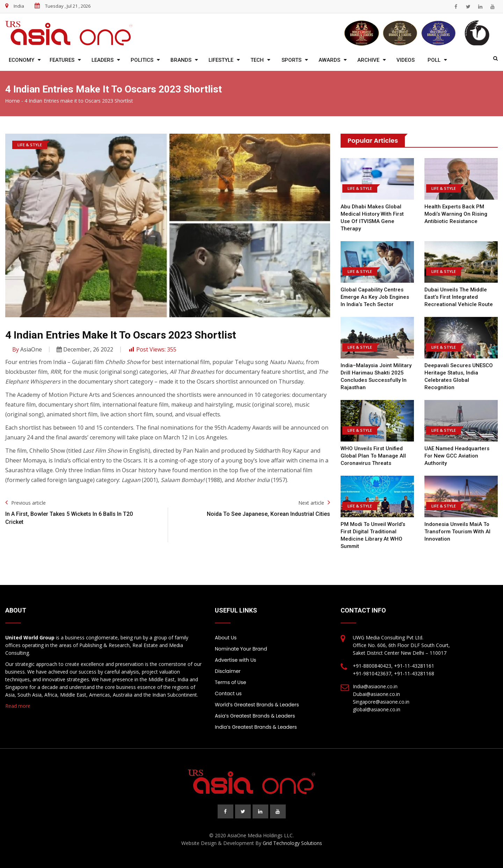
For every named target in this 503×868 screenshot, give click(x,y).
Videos (406, 60)
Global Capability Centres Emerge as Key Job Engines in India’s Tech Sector (375, 297)
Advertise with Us (235, 660)
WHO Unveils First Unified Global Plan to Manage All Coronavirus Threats (373, 456)
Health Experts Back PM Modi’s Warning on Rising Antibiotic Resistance (456, 214)
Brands (181, 60)
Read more (18, 706)
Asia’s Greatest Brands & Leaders (255, 716)
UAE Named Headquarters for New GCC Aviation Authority (457, 456)
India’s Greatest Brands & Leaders (256, 727)
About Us (226, 638)
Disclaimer (228, 671)
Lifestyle (221, 60)
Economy (21, 60)
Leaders (103, 60)
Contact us (228, 693)
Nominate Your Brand (241, 649)
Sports (291, 60)
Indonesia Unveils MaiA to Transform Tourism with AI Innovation (457, 532)
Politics (142, 60)
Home (13, 101)
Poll (434, 60)
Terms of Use (231, 682)
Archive (368, 60)
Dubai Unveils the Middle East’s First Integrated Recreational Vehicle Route (459, 297)
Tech (257, 60)
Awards (329, 60)
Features (62, 60)
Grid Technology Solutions (292, 843)
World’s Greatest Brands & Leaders (257, 705)
